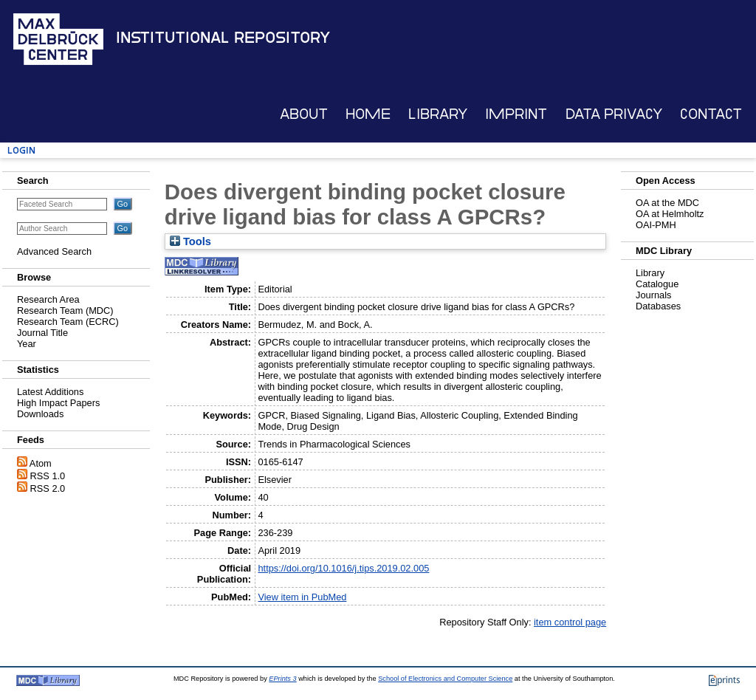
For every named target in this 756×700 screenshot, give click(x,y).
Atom (41, 463)
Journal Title (42, 333)
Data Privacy (614, 114)
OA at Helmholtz (670, 214)
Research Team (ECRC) (68, 322)
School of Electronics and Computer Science (445, 679)
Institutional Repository (223, 38)
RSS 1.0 (48, 476)
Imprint (516, 114)
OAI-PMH (656, 225)
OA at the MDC (667, 203)
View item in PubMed (302, 597)
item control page (570, 622)
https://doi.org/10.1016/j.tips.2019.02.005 (343, 568)
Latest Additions (50, 392)
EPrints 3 (282, 679)
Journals (653, 295)
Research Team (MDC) (65, 310)
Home (368, 114)
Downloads (40, 414)
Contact (711, 114)
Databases (658, 306)
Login (21, 150)
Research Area (48, 299)
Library (438, 114)
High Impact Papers (58, 403)
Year (27, 344)
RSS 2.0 (48, 488)
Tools (190, 241)
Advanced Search (54, 251)
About (304, 114)
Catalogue (657, 284)
